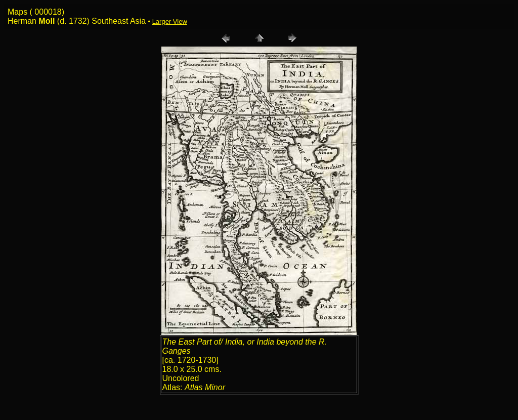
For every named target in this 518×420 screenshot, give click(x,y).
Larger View (170, 22)
